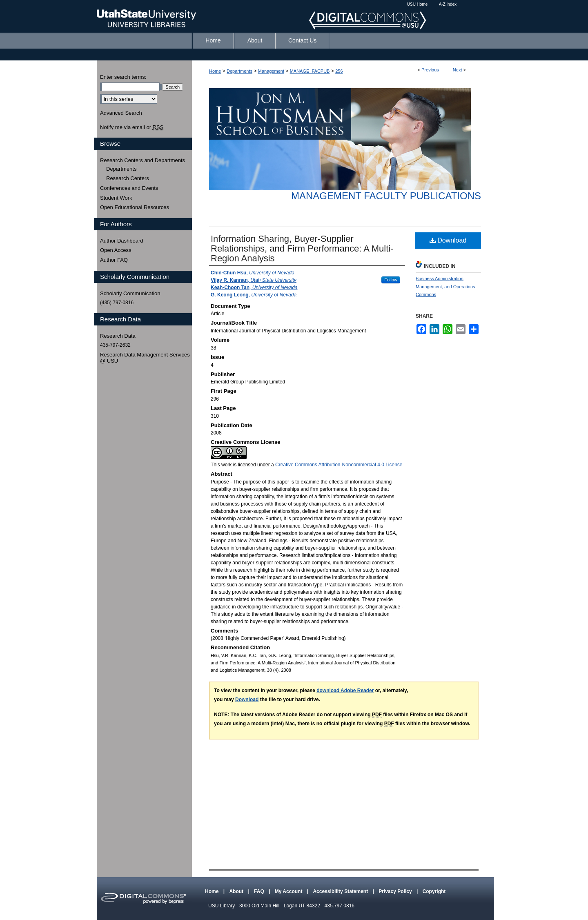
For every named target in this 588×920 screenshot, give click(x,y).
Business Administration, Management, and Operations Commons (445, 287)
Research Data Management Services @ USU (145, 358)
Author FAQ (114, 260)
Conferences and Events (129, 188)
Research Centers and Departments (143, 160)
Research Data (118, 336)
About (237, 891)
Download (448, 240)
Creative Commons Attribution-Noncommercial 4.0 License (339, 465)
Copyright (434, 891)
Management (271, 71)
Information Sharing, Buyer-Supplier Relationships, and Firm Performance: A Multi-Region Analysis (302, 248)
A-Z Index (448, 4)
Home (215, 71)
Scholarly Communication (130, 293)
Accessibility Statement (341, 891)
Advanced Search (121, 113)
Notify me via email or (132, 127)
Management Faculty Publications (386, 196)
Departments (239, 71)
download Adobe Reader (345, 691)
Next (458, 70)
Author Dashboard (122, 241)
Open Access (116, 250)
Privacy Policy (396, 891)
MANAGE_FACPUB (310, 71)
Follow (391, 280)
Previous (430, 70)
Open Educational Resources (135, 207)
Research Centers (128, 178)
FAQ (260, 891)
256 (339, 71)
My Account (289, 891)
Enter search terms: (123, 77)
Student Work (116, 198)
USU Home (418, 4)
